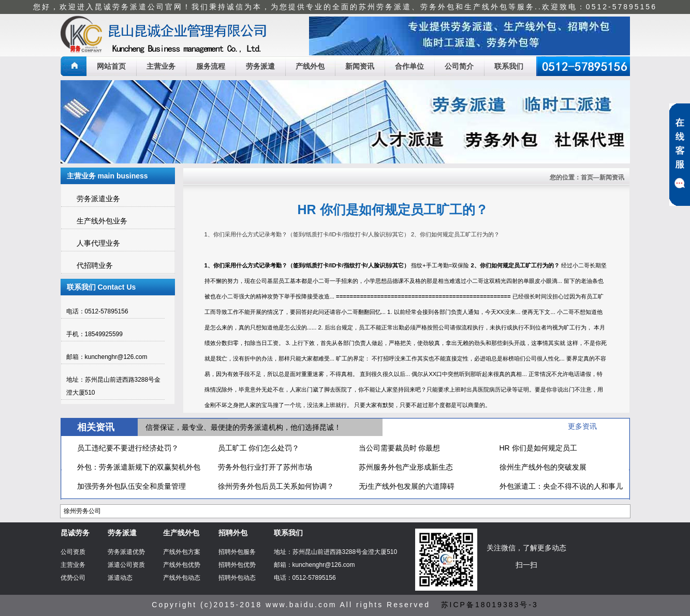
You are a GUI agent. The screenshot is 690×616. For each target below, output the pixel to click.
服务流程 (211, 66)
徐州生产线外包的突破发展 (543, 467)
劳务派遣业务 (98, 199)
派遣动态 (120, 578)
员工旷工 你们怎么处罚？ (259, 448)
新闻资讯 (360, 66)
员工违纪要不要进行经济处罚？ (128, 448)
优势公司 (73, 578)
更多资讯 (582, 426)
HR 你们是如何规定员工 (538, 448)
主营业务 (161, 66)
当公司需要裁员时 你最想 (400, 448)
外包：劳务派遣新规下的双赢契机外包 (139, 467)
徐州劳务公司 (82, 511)
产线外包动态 (182, 578)
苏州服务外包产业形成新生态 (406, 467)
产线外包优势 (182, 565)
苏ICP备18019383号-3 (490, 605)
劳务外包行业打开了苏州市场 (265, 467)
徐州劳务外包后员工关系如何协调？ (276, 486)
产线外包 (310, 66)
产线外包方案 (182, 552)
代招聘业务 (95, 265)
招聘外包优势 (237, 565)
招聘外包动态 (237, 578)
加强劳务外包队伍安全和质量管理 (131, 486)
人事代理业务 (98, 243)
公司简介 (459, 66)
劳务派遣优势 (126, 552)
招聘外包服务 (237, 552)
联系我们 (509, 66)
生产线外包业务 (102, 221)
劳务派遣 (260, 66)
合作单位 (409, 66)
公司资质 (73, 552)
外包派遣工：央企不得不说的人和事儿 (561, 486)
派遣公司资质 (126, 565)
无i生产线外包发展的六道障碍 (407, 486)
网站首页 (111, 66)
